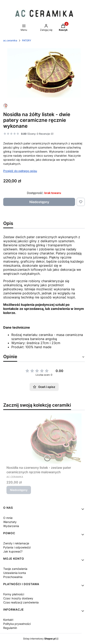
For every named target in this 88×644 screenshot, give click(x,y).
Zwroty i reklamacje (16, 543)
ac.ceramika (10, 40)
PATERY (27, 40)
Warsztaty (10, 522)
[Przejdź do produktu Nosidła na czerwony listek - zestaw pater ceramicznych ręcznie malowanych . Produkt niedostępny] (44, 439)
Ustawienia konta (15, 573)
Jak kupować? (13, 551)
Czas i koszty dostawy (18, 598)
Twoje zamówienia (15, 569)
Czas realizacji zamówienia (21, 602)
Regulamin (10, 628)
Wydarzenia (11, 526)
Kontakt (8, 620)
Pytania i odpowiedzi (17, 547)
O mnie (8, 518)
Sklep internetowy (39, 639)
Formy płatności (14, 594)
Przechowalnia (13, 577)
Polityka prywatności (17, 624)
